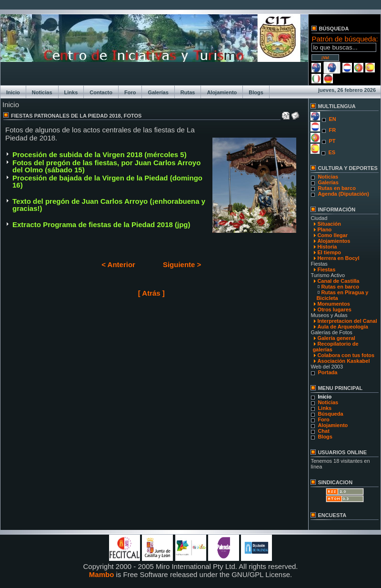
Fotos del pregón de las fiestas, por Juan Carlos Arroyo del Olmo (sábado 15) (106, 166)
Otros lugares (334, 309)
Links (71, 92)
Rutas (188, 92)
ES (332, 152)
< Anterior (118, 264)
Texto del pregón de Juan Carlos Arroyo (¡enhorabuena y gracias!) (109, 205)
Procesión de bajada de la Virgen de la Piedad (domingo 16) (107, 181)
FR (332, 130)
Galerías (158, 92)
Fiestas (326, 269)
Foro (130, 92)
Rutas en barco (336, 188)
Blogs (256, 92)
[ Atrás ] (151, 293)
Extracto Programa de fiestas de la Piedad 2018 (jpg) (101, 224)
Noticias (42, 92)
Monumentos (333, 304)
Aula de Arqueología (343, 327)
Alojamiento (222, 92)
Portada (327, 372)
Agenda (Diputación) (343, 194)
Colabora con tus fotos (346, 355)
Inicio (13, 92)
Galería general (336, 338)
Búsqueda (330, 414)
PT (332, 141)
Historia (327, 247)
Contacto (101, 92)
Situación (329, 224)
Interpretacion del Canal (347, 321)
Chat (323, 431)
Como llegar (332, 235)
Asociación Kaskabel (343, 361)
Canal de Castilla (338, 281)
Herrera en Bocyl (338, 258)
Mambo (102, 574)
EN (332, 119)
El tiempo (329, 252)
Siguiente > (182, 264)
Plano (324, 229)
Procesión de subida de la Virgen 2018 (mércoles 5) (100, 154)
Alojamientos (334, 241)
